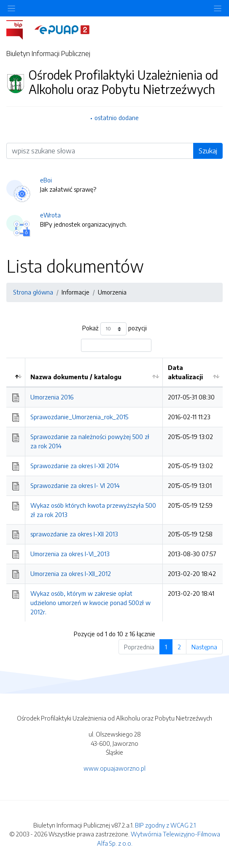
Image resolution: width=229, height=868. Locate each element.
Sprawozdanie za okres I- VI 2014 (75, 485)
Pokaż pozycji (114, 329)
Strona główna (33, 292)
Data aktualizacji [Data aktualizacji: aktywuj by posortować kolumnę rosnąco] (185, 372)
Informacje (75, 292)
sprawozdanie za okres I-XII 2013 (74, 534)
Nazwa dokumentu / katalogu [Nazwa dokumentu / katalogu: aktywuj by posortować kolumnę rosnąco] (76, 377)
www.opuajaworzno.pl (114, 768)
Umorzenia (112, 292)
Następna (204, 647)
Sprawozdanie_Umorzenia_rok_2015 (79, 417)
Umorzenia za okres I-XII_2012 (71, 573)
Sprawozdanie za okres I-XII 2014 (75, 466)
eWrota (50, 215)
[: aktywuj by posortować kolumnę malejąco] (16, 372)
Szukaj (208, 151)
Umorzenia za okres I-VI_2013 (70, 554)
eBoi (46, 180)
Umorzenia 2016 (52, 397)
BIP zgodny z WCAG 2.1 (165, 825)
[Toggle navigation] (218, 8)
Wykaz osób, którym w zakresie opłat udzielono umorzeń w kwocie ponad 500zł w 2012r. (90, 602)
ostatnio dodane (117, 118)
